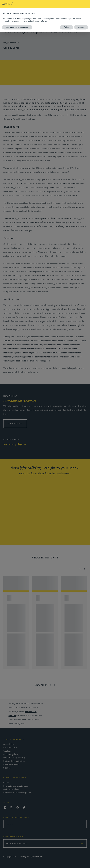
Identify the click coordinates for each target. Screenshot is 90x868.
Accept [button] (81, 27)
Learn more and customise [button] (17, 27)
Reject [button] (66, 27)
